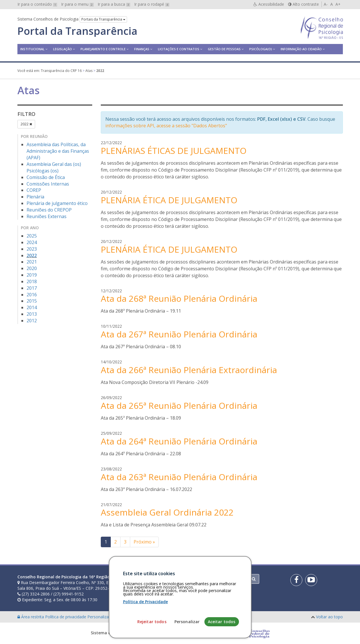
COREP (34, 190)
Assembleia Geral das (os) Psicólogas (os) (54, 167)
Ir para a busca (114, 4)
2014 (32, 307)
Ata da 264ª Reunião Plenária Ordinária (179, 441)
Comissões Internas (48, 184)
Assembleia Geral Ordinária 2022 (167, 512)
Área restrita (31, 617)
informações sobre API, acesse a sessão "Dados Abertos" (166, 126)
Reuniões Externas (47, 216)
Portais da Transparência (103, 19)
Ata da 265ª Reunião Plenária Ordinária (179, 405)
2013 (32, 314)
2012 (32, 321)
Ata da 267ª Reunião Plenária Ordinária (179, 334)
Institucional (32, 49)
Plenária (35, 197)
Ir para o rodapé (152, 4)
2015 (32, 301)
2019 (32, 275)
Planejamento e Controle (103, 49)
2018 (32, 281)
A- (326, 4)
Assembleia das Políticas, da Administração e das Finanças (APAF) (58, 151)
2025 (32, 236)
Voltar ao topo (329, 617)
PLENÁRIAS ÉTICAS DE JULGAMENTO (174, 151)
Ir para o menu (77, 4)
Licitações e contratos (179, 49)
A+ (338, 4)
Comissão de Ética (46, 177)
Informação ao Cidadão (301, 49)
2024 (32, 242)
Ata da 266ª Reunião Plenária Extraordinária (189, 370)
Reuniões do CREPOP (49, 210)
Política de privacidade (66, 617)
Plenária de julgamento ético (57, 203)
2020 (32, 268)
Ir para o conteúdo (37, 4)
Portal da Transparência (77, 31)
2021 (32, 262)
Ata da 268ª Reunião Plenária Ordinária (179, 298)
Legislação (63, 49)
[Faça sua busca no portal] (202, 579)
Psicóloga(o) (261, 49)
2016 (32, 295)
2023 (32, 249)
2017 (32, 288)
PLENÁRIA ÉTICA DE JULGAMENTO (169, 200)
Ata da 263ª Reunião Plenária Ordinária (179, 477)
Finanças (142, 49)
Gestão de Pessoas (224, 49)
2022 (26, 124)
